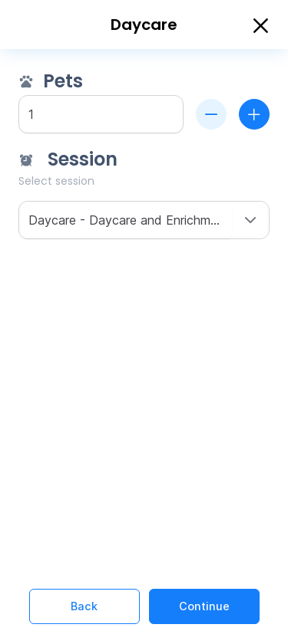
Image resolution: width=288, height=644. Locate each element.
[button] (250, 220)
